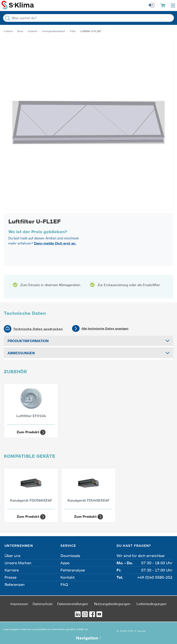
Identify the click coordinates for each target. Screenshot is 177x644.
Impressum (19, 604)
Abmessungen (21, 353)
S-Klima (8, 31)
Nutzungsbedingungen (112, 604)
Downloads (70, 556)
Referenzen (15, 584)
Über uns (13, 556)
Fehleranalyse (73, 570)
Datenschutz (43, 604)
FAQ (64, 584)
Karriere (12, 570)
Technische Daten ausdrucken (38, 329)
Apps (65, 563)
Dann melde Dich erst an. (55, 243)
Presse (11, 577)
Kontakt (68, 577)
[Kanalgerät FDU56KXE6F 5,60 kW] (31, 490)
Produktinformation (28, 341)
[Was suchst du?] (88, 18)
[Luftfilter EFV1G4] (31, 405)
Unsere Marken (18, 563)
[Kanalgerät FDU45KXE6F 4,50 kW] (88, 490)
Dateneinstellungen (73, 604)
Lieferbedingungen (152, 604)
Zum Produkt (31, 432)
